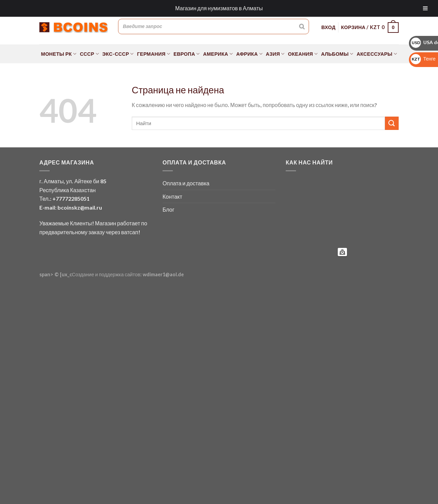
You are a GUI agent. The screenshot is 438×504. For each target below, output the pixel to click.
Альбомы (337, 54)
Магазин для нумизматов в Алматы (219, 8)
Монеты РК (59, 54)
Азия (275, 54)
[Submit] (392, 123)
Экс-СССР (118, 54)
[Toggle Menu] (425, 8)
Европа (187, 54)
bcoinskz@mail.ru (80, 207)
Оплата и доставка (186, 183)
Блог (169, 209)
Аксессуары (377, 54)
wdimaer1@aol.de (163, 274)
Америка (218, 54)
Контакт (172, 196)
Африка (249, 54)
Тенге (423, 59)
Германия (154, 54)
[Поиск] (302, 26)
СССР (89, 54)
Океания (303, 54)
